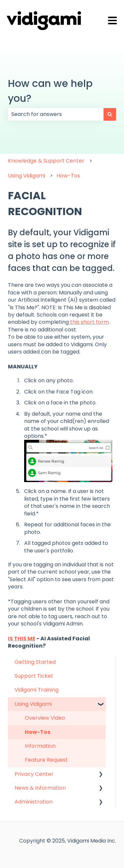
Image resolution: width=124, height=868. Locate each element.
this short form (89, 322)
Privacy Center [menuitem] (34, 774)
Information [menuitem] (40, 746)
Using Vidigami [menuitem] (33, 704)
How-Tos (68, 176)
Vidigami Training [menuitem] (37, 690)
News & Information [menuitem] (40, 788)
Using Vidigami (26, 176)
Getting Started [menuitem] (35, 662)
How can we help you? (50, 91)
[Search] (110, 114)
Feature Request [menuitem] (46, 760)
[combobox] (56, 114)
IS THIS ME (22, 639)
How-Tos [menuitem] (38, 732)
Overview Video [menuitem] (45, 718)
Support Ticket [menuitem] (34, 676)
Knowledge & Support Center (46, 161)
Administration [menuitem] (34, 802)
